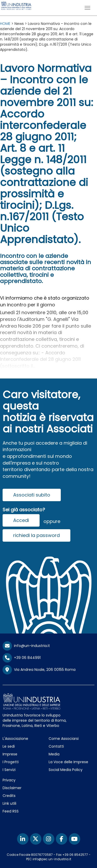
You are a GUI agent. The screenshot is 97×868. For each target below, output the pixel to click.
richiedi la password (36, 535)
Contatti (56, 746)
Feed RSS (11, 811)
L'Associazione (15, 739)
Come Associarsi (64, 739)
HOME (5, 24)
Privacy (9, 780)
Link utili (9, 803)
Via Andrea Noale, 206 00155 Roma (39, 670)
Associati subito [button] (32, 495)
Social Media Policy (66, 770)
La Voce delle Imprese (68, 762)
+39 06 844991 (22, 658)
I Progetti (11, 762)
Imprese (10, 754)
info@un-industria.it (26, 646)
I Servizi (9, 770)
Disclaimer (12, 788)
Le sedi (9, 746)
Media (54, 754)
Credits (9, 796)
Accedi (21, 520)
